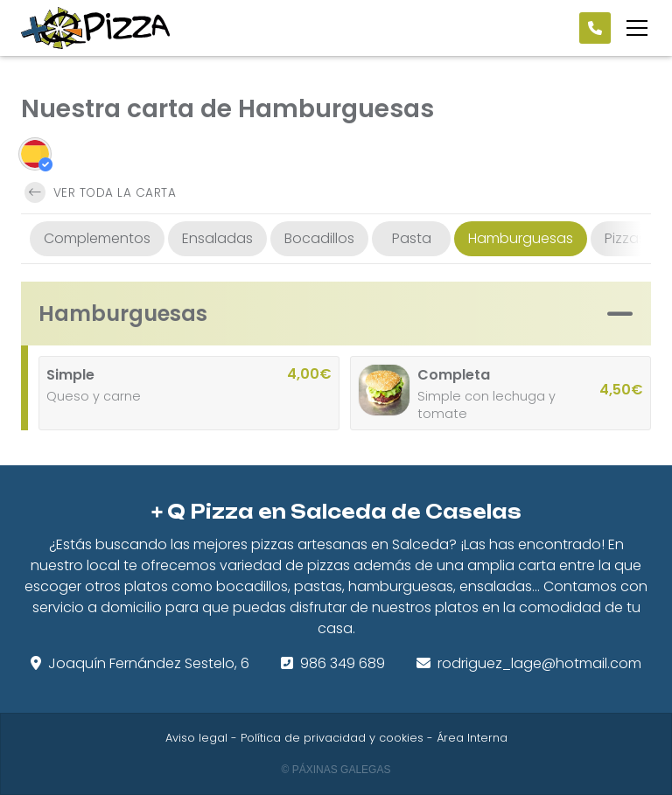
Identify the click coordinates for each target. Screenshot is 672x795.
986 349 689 (343, 663)
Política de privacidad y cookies (332, 738)
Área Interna (472, 738)
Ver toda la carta (100, 192)
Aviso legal (196, 738)
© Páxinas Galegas (336, 770)
